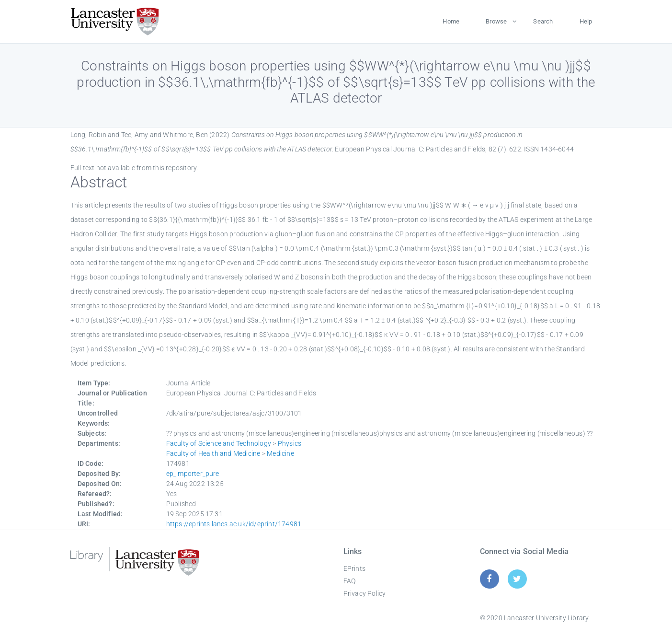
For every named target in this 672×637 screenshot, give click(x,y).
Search (543, 21)
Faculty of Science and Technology (219, 443)
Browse (496, 21)
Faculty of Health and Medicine (213, 453)
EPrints (354, 568)
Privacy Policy (365, 593)
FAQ (350, 581)
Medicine (280, 453)
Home (451, 21)
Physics (290, 443)
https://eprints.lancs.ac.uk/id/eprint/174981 (234, 524)
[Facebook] (489, 579)
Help (586, 21)
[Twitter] (517, 579)
